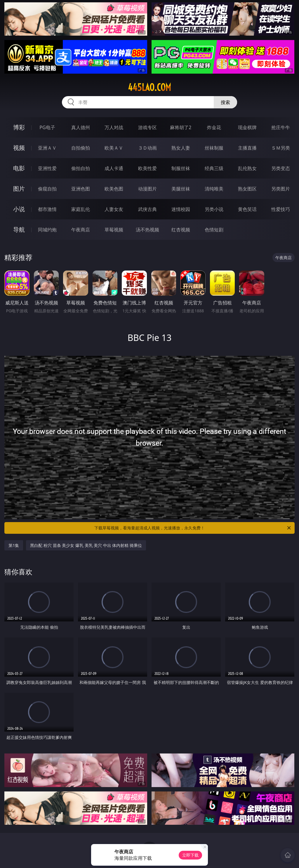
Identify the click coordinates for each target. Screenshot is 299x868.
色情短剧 (214, 230)
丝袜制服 (214, 148)
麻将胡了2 (181, 127)
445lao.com (149, 87)
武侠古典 (147, 209)
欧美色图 (114, 189)
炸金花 (214, 127)
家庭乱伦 (81, 209)
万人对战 (114, 127)
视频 (19, 148)
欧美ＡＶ (114, 148)
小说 (19, 209)
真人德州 (81, 127)
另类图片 (281, 189)
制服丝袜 (181, 168)
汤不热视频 (147, 230)
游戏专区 (147, 127)
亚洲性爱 (47, 168)
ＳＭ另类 (281, 148)
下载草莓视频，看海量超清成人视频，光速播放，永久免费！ (193, 528)
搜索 (225, 102)
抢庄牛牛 (281, 127)
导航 (19, 229)
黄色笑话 (247, 209)
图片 (19, 189)
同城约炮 (47, 230)
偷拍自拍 (81, 168)
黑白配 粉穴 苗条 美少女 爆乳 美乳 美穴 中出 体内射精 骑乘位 (86, 545)
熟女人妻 (181, 148)
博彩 (19, 127)
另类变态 (281, 168)
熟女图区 (247, 189)
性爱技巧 (281, 209)
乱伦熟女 (247, 168)
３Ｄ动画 (147, 148)
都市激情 (47, 209)
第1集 (14, 545)
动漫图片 (147, 189)
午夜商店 (81, 230)
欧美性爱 (147, 168)
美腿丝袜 (181, 189)
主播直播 (247, 148)
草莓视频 (114, 230)
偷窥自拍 (47, 189)
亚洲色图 (81, 189)
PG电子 (47, 127)
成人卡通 (114, 168)
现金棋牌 (247, 127)
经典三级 (214, 168)
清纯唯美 (214, 189)
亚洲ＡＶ (47, 148)
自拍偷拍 (81, 148)
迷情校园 (181, 209)
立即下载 (190, 855)
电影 (19, 168)
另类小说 (214, 209)
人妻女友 (114, 209)
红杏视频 (181, 230)
